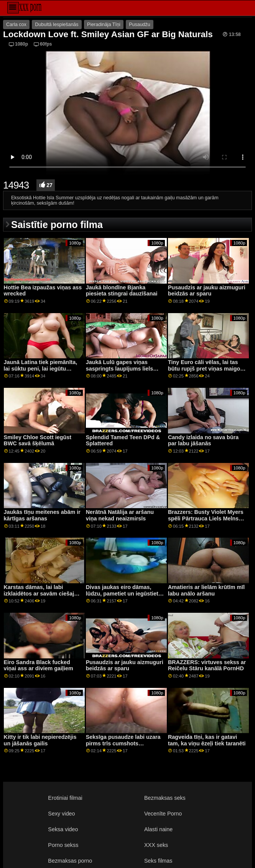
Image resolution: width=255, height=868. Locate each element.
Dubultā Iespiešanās (57, 25)
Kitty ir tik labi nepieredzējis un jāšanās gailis (40, 740)
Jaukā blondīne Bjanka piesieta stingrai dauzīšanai (122, 291)
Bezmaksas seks (165, 798)
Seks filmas (158, 861)
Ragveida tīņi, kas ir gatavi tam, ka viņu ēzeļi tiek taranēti (207, 740)
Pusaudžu (140, 25)
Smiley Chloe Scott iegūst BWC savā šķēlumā (38, 441)
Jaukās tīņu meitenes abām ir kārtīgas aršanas (42, 515)
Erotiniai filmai (65, 798)
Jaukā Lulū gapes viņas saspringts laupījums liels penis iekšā (120, 368)
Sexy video (61, 814)
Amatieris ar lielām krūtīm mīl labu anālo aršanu (206, 590)
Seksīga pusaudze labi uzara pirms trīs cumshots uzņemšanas (123, 743)
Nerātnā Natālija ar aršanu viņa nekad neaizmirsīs (120, 515)
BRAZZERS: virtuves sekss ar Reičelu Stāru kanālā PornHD (207, 665)
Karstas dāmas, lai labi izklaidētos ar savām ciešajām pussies (43, 593)
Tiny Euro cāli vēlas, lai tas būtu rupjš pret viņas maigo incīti (204, 368)
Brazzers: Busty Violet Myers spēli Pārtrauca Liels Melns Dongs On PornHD (206, 518)
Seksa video (63, 829)
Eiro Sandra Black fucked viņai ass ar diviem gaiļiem (39, 665)
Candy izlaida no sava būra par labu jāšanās (203, 441)
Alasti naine (158, 829)
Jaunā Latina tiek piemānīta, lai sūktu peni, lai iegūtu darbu (41, 368)
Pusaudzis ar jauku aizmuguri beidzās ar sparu (207, 291)
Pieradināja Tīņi (104, 25)
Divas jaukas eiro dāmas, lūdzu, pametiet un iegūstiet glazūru (122, 593)
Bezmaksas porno (70, 861)
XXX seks (156, 845)
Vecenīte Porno (163, 814)
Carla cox (16, 25)
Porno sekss (63, 845)
